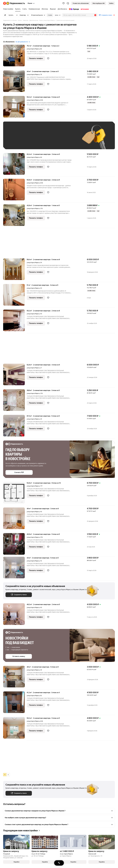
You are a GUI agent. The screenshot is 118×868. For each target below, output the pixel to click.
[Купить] (18, 9)
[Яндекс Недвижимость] (16, 3)
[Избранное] (64, 3)
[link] (111, 3)
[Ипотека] (45, 9)
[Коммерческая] (34, 9)
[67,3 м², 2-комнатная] (15, 427)
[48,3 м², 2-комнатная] (15, 615)
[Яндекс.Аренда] (74, 9)
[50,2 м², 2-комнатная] (15, 108)
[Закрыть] (114, 15)
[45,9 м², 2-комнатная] (15, 545)
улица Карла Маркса (33, 49)
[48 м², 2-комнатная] (15, 519)
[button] (68, 3)
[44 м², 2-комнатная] (15, 82)
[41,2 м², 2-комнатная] (15, 703)
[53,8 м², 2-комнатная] (15, 494)
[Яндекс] (5, 3)
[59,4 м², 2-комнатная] (15, 270)
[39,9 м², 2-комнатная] (15, 401)
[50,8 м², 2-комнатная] (15, 191)
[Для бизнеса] (62, 9)
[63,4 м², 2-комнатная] (15, 165)
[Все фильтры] (5, 15)
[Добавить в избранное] (48, 58)
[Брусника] (84, 9)
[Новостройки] (9, 9)
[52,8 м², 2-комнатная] (15, 375)
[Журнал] (53, 9)
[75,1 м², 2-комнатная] (15, 57)
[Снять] (25, 9)
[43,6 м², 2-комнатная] (15, 216)
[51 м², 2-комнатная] (15, 296)
